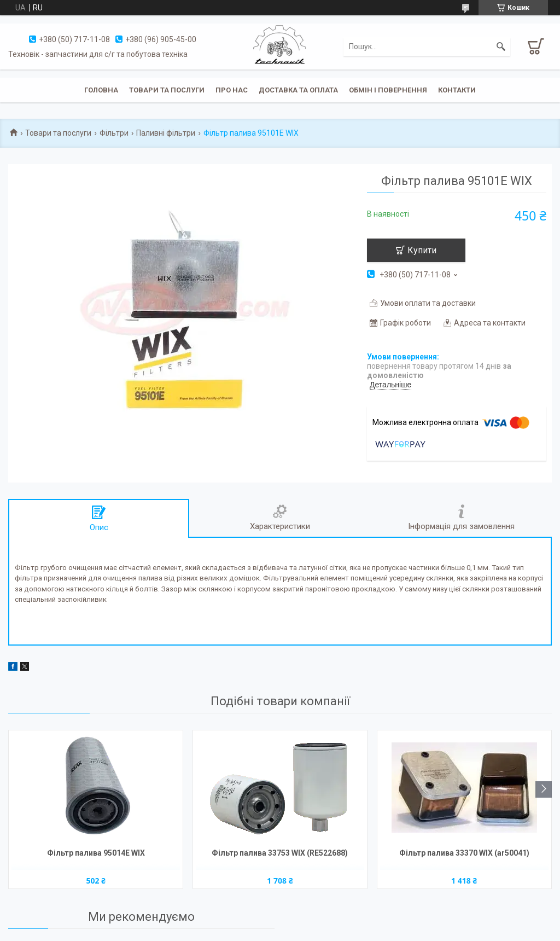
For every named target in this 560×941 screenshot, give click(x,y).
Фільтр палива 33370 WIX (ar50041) (464, 853)
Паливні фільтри (166, 133)
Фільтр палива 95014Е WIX (96, 853)
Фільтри (114, 133)
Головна (101, 90)
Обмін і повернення (388, 90)
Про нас (232, 90)
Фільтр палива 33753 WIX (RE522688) (280, 853)
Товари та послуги (167, 90)
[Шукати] (501, 47)
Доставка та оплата (298, 90)
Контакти (457, 90)
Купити (422, 250)
